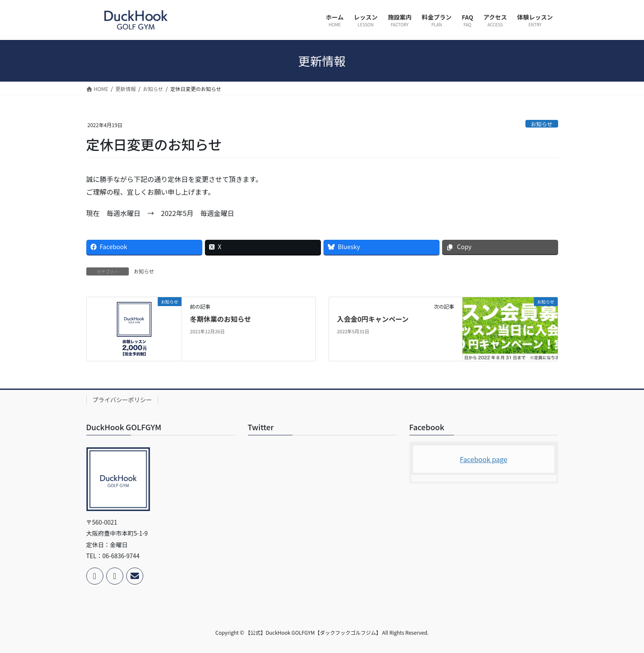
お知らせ (542, 124)
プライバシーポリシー (122, 400)
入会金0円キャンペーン (373, 319)
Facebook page (484, 459)
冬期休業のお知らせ (221, 319)
